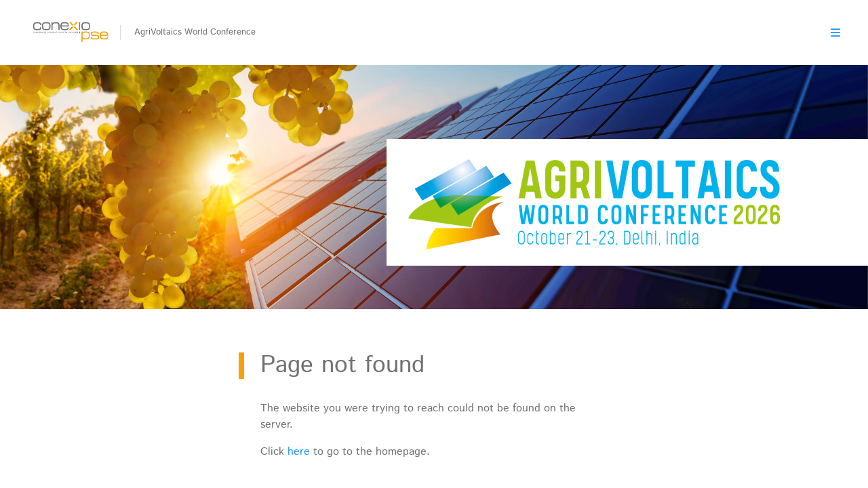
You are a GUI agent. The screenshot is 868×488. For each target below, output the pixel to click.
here (299, 452)
